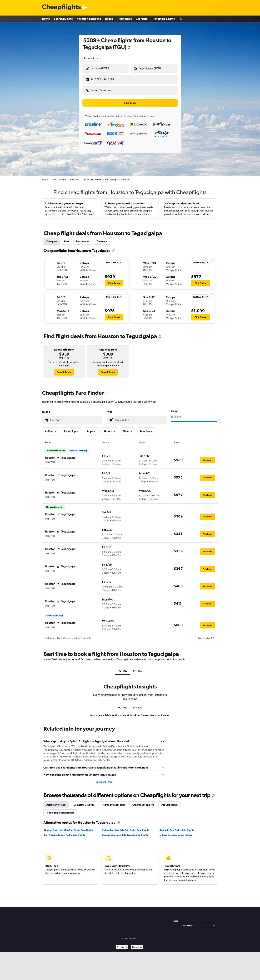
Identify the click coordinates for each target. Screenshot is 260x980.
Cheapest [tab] (52, 239)
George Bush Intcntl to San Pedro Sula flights (69, 827)
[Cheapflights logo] (61, 8)
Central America (59, 177)
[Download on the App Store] (137, 945)
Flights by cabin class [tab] (113, 802)
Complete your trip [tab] (84, 802)
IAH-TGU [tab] (138, 668)
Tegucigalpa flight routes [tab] (60, 810)
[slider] (219, 418)
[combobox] (92, 58)
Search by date (63, 19)
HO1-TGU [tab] (123, 668)
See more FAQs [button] (104, 779)
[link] (64, 369)
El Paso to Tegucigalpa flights (176, 832)
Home (46, 19)
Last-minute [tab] (83, 239)
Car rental (142, 19)
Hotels (109, 19)
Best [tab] (67, 239)
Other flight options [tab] (143, 802)
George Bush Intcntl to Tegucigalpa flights (125, 832)
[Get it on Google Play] (122, 945)
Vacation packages (89, 19)
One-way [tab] (102, 239)
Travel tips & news (163, 19)
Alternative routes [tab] (56, 802)
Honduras (74, 177)
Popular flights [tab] (169, 802)
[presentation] (129, 48)
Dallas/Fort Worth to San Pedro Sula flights (126, 827)
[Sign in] (181, 19)
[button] (104, 79)
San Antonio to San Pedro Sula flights (65, 832)
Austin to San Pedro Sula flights (177, 827)
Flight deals (125, 19)
